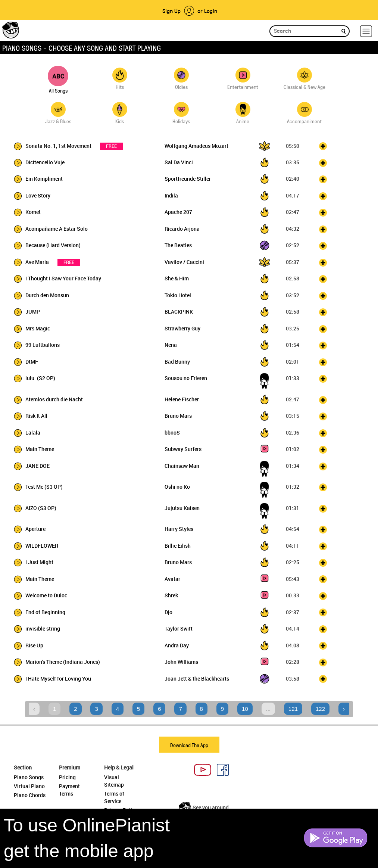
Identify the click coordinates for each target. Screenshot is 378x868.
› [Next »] (344, 709)
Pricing (67, 777)
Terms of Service (114, 797)
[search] (343, 31)
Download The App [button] (189, 745)
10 (245, 709)
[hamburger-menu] (366, 31)
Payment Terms (69, 790)
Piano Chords (30, 795)
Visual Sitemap (114, 781)
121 (293, 709)
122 (320, 709)
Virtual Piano (29, 786)
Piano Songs (29, 777)
